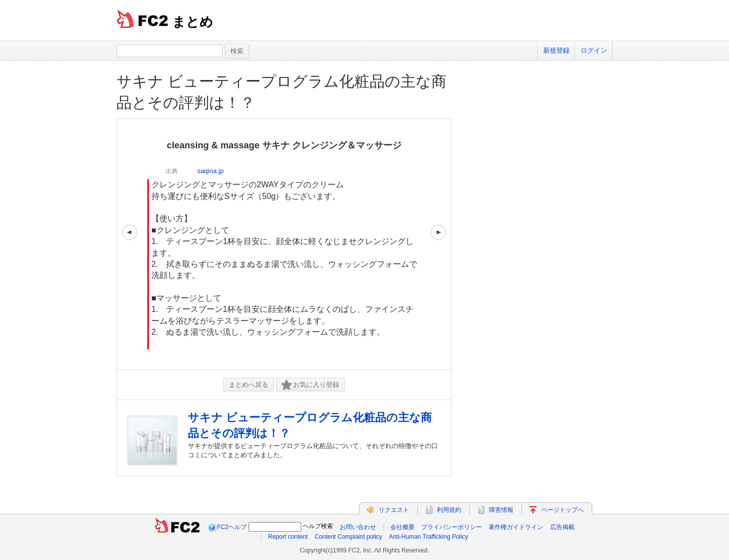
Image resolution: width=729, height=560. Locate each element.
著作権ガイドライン (516, 527)
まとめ (193, 22)
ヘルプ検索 (318, 526)
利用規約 (449, 510)
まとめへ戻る (249, 385)
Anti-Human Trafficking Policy (429, 537)
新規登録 (556, 50)
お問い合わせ (358, 527)
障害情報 (501, 510)
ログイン (594, 50)
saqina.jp (211, 171)
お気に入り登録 (310, 385)
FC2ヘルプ (232, 527)
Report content (288, 537)
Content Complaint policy (348, 537)
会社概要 (402, 527)
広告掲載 (562, 527)
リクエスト (394, 510)
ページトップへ (562, 510)
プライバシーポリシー (452, 527)
